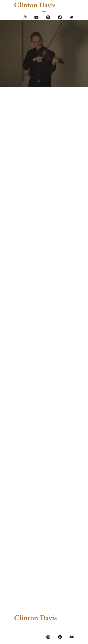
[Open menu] (44, 12)
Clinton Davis (35, 5)
